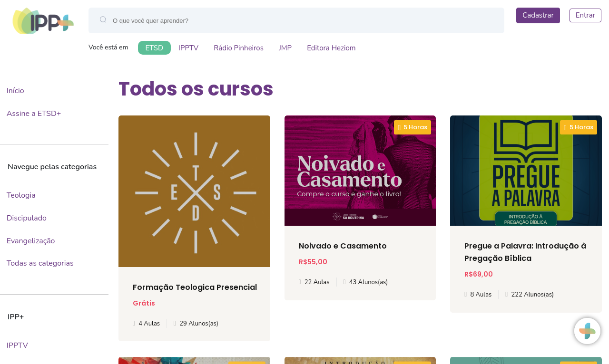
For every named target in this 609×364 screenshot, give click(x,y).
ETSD (155, 48)
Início (15, 91)
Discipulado (27, 218)
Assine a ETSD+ (34, 114)
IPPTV (188, 48)
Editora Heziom (331, 48)
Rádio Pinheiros (239, 48)
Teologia (21, 195)
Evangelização (31, 241)
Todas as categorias (40, 263)
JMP (285, 48)
